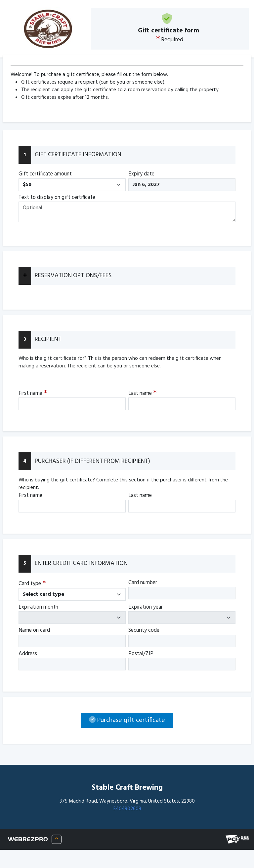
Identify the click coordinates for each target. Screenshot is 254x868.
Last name (142, 393)
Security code (144, 630)
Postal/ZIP (141, 654)
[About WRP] (57, 839)
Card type (32, 584)
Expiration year (146, 607)
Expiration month (38, 607)
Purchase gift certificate (127, 720)
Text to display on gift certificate (57, 198)
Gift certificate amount (45, 174)
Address (28, 654)
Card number (143, 583)
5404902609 (127, 809)
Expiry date (141, 174)
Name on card (34, 630)
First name (33, 393)
